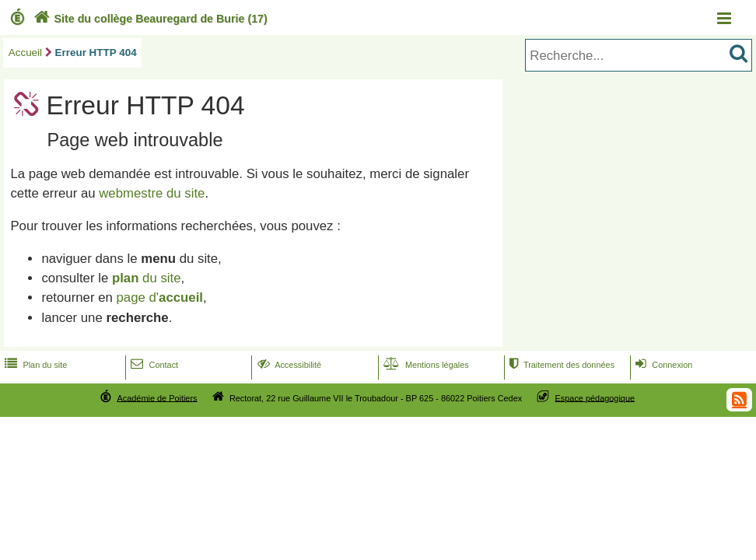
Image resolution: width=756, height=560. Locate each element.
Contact (153, 365)
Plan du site (34, 365)
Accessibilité (288, 365)
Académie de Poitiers (157, 397)
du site (147, 278)
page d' (160, 297)
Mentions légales (425, 365)
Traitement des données (560, 365)
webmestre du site (152, 193)
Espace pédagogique (595, 397)
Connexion (662, 365)
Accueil (25, 52)
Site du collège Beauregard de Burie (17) (149, 19)
